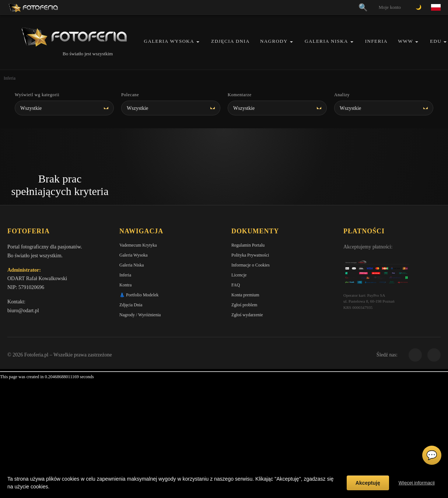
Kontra (125, 285)
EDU (436, 41)
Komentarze (240, 95)
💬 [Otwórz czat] (432, 455)
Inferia (376, 41)
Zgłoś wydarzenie (247, 315)
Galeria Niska (326, 41)
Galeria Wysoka (169, 41)
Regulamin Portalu (248, 245)
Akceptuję (368, 483)
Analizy (342, 95)
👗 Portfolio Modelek (139, 295)
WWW (405, 41)
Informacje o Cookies (251, 265)
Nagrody (274, 41)
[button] (198, 42)
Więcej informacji (417, 483)
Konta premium (245, 295)
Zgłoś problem (244, 305)
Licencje (239, 275)
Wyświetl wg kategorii (37, 95)
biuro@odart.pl (23, 311)
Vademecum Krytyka (138, 245)
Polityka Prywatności (250, 255)
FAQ (236, 285)
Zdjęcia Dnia (230, 41)
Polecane (130, 95)
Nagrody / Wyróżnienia (140, 315)
